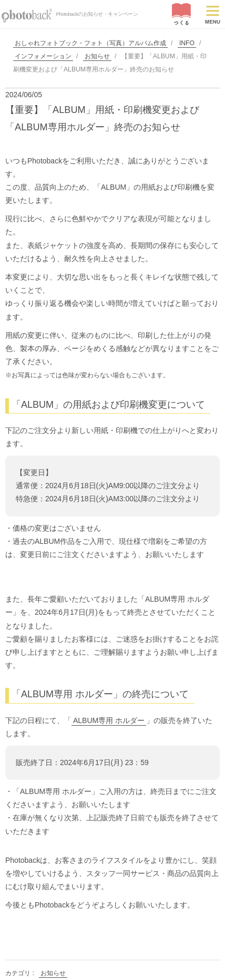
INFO (187, 43)
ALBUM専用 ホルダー (109, 720)
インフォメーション (43, 56)
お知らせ (97, 56)
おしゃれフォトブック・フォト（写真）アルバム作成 (90, 43)
